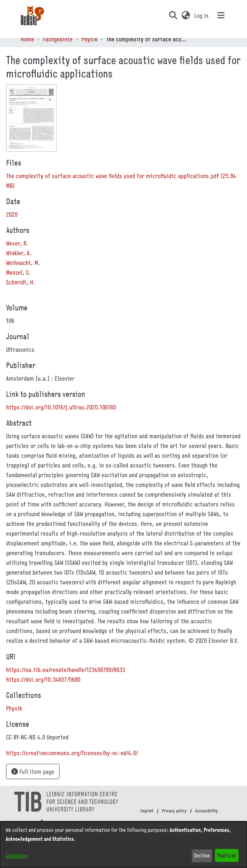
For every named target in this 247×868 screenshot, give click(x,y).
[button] (173, 15)
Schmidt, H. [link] (21, 282)
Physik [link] (89, 39)
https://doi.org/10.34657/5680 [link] (43, 679)
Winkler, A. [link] (19, 253)
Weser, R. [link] (17, 243)
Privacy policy (174, 811)
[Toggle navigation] (221, 15)
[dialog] (123, 845)
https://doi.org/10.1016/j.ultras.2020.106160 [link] (61, 407)
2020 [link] (12, 214)
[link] (14, 708)
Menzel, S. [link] (18, 272)
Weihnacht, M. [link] (23, 263)
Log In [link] (202, 15)
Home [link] (27, 39)
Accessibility (206, 811)
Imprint (147, 811)
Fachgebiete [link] (58, 39)
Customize (17, 855)
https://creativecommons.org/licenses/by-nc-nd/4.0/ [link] (72, 753)
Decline (202, 855)
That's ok (227, 855)
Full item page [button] (33, 771)
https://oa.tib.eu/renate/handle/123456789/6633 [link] (66, 670)
